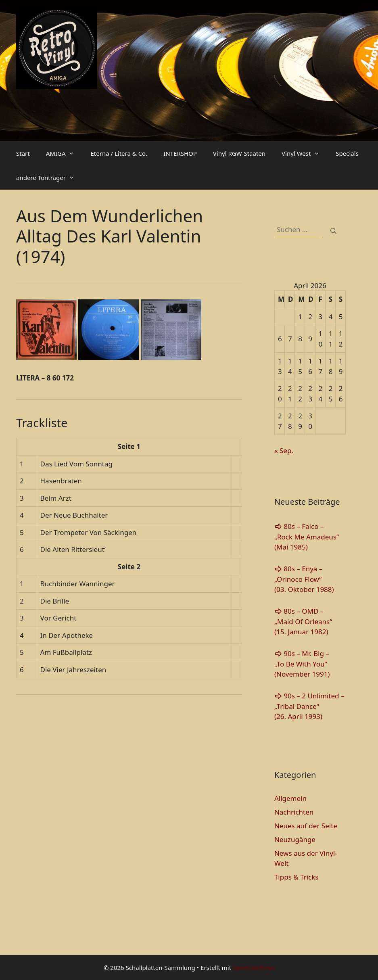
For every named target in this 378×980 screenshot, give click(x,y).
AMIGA (64, 153)
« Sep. (284, 450)
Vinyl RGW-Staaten (239, 153)
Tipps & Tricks (297, 877)
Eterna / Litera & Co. (119, 153)
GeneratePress (254, 967)
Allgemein (290, 798)
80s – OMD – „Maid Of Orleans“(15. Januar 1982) (303, 621)
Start (23, 153)
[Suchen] (333, 231)
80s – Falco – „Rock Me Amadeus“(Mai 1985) (307, 537)
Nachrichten (294, 812)
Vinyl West (305, 153)
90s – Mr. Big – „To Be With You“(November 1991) (302, 664)
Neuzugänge (295, 839)
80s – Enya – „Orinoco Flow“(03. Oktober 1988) (304, 579)
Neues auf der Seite (306, 826)
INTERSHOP (180, 153)
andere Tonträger (49, 178)
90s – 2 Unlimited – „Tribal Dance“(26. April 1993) (309, 706)
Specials (347, 153)
